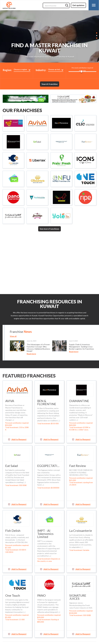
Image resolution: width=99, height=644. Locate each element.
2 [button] (97, 35)
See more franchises (49, 229)
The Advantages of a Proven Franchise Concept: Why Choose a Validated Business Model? (38, 348)
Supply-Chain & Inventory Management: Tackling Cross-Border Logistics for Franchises (82, 347)
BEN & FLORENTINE (47, 402)
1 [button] (97, 33)
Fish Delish (13, 531)
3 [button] (97, 38)
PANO (41, 595)
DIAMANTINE (79, 401)
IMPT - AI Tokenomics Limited (45, 534)
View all (13, 336)
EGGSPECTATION (50, 466)
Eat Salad (12, 466)
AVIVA (10, 401)
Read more (31, 354)
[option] (49, 36)
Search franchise (50, 84)
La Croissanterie (81, 531)
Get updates (78, 5)
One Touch (13, 595)
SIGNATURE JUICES (78, 597)
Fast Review (78, 466)
